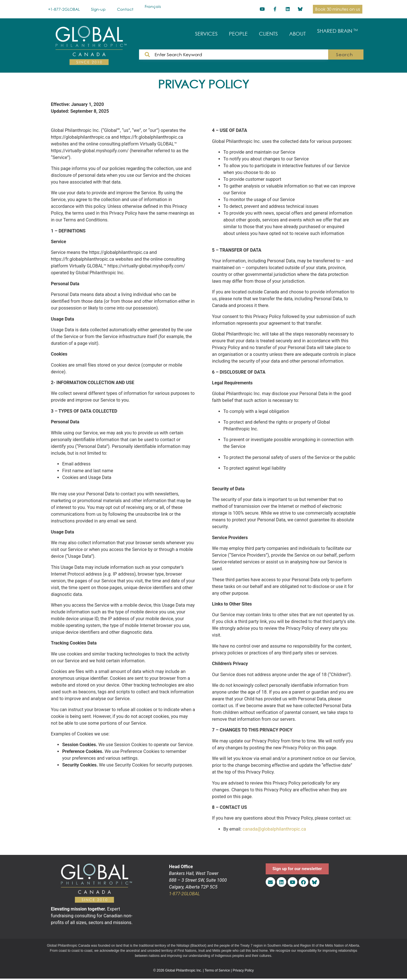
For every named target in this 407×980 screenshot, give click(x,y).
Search (346, 55)
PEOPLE (238, 34)
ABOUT (297, 34)
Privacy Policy (243, 970)
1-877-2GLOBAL (184, 894)
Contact (125, 9)
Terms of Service (217, 970)
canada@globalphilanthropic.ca (274, 829)
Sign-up (98, 9)
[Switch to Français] (153, 6)
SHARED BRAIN (337, 31)
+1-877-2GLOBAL (64, 9)
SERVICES (206, 34)
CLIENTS (268, 34)
